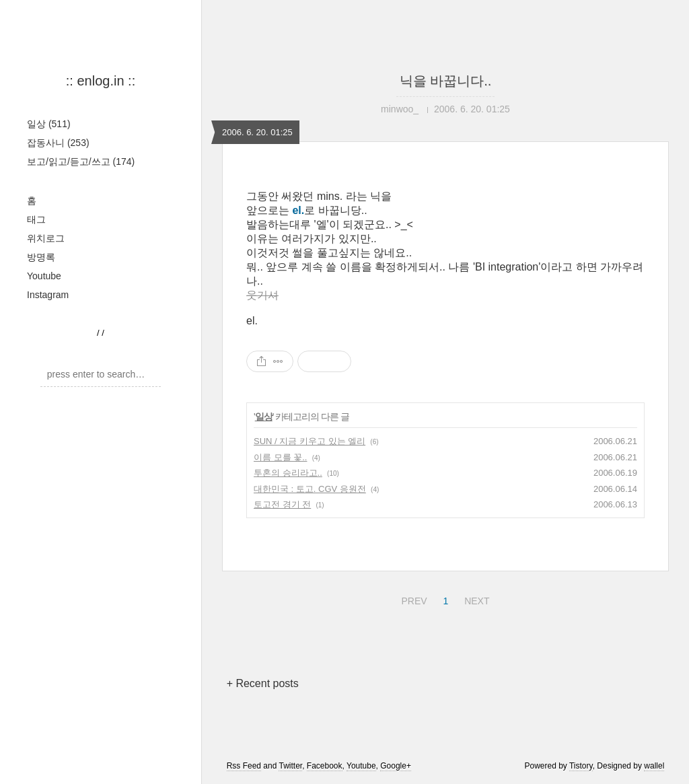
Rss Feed (244, 766)
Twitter (290, 766)
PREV (412, 599)
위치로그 (46, 238)
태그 (36, 219)
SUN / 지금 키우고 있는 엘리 (310, 441)
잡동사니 (58, 143)
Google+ (396, 766)
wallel (654, 766)
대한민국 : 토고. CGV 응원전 (310, 489)
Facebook (325, 766)
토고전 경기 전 (282, 504)
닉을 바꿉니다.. (446, 81)
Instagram (48, 295)
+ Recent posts (263, 683)
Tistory (581, 766)
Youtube (44, 276)
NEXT (475, 599)
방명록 (41, 257)
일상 (49, 124)
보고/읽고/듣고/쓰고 (81, 162)
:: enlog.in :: (101, 81)
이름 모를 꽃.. (280, 457)
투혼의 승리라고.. (288, 473)
